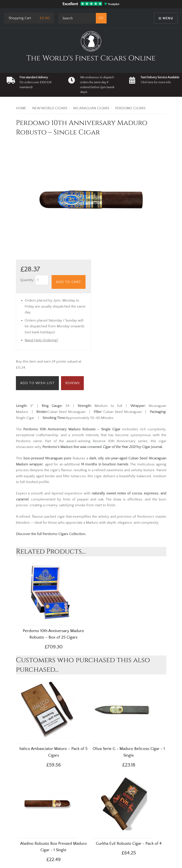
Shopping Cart (20, 18)
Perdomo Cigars (55, 534)
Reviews (72, 383)
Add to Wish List (37, 383)
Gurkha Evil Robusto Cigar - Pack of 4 (129, 844)
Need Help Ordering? (41, 340)
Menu (168, 18)
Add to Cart (69, 282)
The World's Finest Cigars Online (91, 58)
